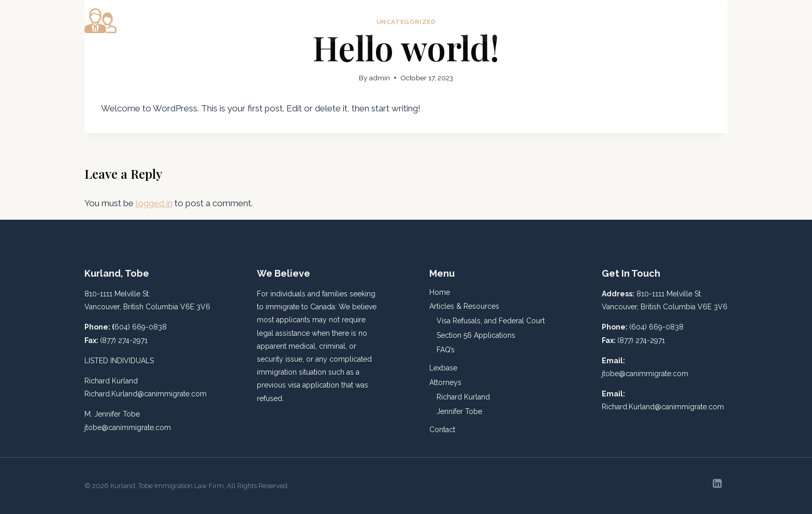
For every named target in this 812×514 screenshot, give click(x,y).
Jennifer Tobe (459, 411)
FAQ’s (446, 350)
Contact (705, 21)
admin (380, 78)
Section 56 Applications (476, 335)
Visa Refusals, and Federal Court (491, 321)
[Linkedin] (717, 483)
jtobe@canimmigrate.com (128, 427)
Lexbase (598, 21)
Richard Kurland (463, 397)
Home (448, 21)
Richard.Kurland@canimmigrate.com (146, 394)
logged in (154, 203)
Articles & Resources (464, 306)
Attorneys (445, 382)
